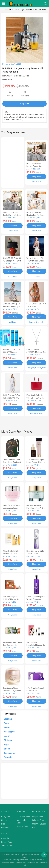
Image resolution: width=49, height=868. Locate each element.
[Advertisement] (13, 162)
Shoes (7, 727)
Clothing (8, 719)
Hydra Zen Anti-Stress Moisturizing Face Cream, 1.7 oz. (11, 508)
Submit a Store (38, 820)
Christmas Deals (23, 816)
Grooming (9, 757)
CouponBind (5, 862)
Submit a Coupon (39, 824)
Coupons (5, 827)
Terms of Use (7, 846)
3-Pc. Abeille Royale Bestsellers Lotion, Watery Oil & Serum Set (12, 554)
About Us (5, 838)
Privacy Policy (7, 842)
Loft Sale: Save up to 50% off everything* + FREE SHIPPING (11, 306)
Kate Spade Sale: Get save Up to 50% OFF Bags (35, 398)
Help (34, 827)
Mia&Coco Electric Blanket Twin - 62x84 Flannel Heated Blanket (12, 215)
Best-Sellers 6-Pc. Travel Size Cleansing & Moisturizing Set (12, 645)
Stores (4, 820)
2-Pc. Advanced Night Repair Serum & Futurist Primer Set (36, 462)
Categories (6, 816)
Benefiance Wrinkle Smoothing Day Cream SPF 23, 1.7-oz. (12, 691)
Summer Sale (22, 826)
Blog (3, 824)
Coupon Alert (38, 816)
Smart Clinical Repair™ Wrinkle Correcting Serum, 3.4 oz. (36, 599)
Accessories (10, 732)
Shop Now (24, 104)
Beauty (7, 736)
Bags (6, 723)
